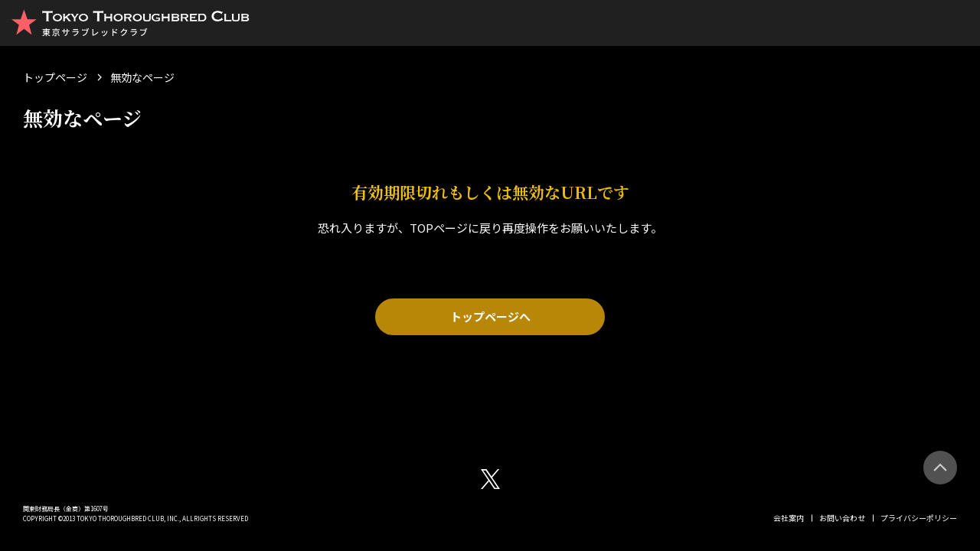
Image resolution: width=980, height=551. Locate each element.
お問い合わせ (842, 518)
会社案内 (789, 518)
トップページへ (490, 316)
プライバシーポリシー (919, 518)
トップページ (55, 77)
